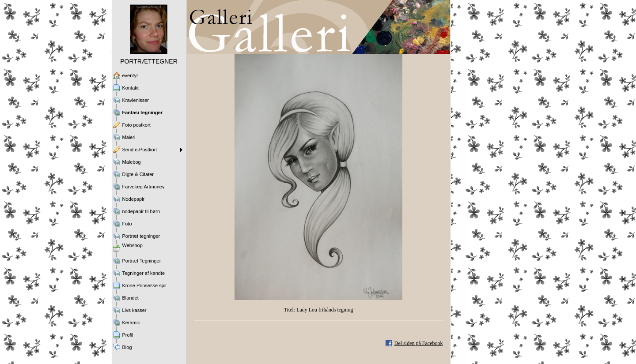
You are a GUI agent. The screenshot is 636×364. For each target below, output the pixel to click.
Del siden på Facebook (419, 343)
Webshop (132, 245)
